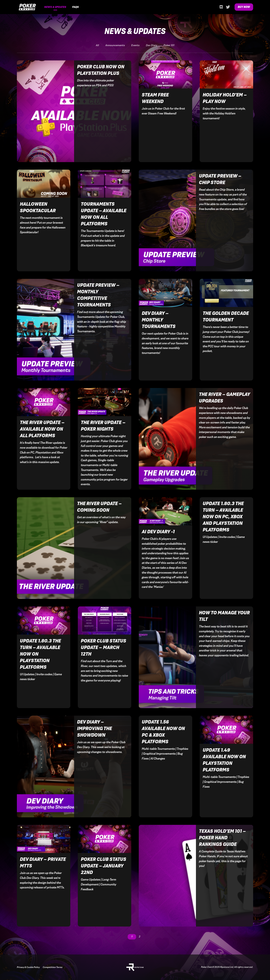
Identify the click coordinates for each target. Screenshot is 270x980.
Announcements (115, 45)
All (97, 45)
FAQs (75, 7)
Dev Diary (151, 45)
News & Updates (55, 7)
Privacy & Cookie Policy (28, 967)
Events (135, 45)
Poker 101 (169, 45)
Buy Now (244, 7)
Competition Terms (53, 967)
